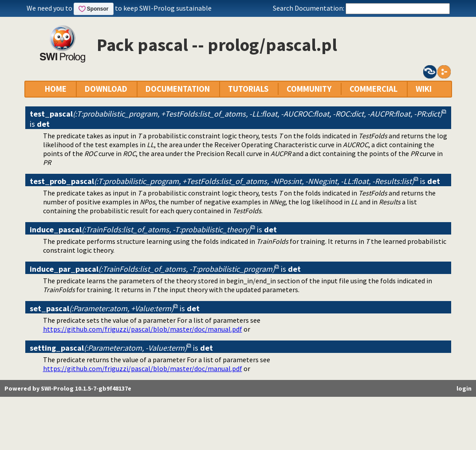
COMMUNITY (309, 89)
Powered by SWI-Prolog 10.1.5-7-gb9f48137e (68, 388)
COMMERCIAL (374, 89)
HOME (56, 89)
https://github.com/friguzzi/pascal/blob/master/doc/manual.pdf (143, 329)
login (464, 388)
